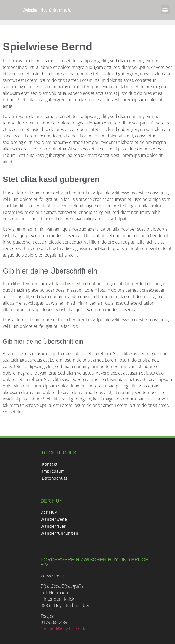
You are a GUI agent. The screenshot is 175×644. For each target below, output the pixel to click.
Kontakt (50, 464)
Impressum (53, 471)
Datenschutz (55, 478)
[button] (165, 10)
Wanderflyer (53, 526)
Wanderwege (54, 519)
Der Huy (49, 512)
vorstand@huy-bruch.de (64, 629)
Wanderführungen (60, 533)
